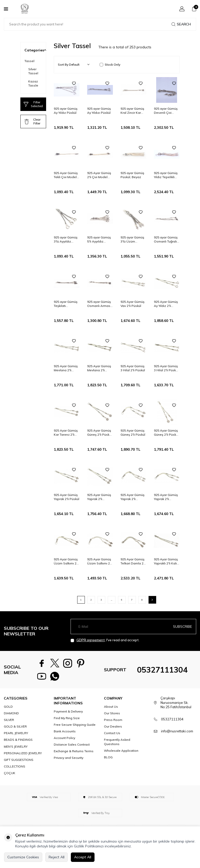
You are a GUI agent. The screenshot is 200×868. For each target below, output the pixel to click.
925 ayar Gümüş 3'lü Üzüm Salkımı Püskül (132, 239)
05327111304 (162, 671)
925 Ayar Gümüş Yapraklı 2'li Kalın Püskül (166, 561)
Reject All (57, 857)
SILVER (9, 722)
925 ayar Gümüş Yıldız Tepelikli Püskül (166, 175)
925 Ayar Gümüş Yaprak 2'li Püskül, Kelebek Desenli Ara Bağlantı (166, 497)
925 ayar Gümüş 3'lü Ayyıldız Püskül (66, 239)
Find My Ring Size (67, 720)
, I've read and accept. (105, 640)
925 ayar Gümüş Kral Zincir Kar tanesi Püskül (132, 111)
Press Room (113, 722)
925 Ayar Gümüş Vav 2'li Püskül (132, 304)
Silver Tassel (33, 71)
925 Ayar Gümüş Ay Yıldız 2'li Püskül (166, 304)
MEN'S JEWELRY (16, 749)
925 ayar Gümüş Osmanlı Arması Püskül (99, 304)
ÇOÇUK (10, 775)
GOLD (8, 709)
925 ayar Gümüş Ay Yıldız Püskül (66, 111)
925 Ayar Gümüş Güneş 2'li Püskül (133, 432)
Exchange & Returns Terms (74, 753)
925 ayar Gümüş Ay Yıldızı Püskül (99, 111)
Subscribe (183, 626)
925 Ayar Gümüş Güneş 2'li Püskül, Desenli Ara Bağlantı (167, 433)
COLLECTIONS (15, 768)
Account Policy (64, 740)
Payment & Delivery (68, 713)
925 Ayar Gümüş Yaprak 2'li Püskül (66, 497)
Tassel (29, 61)
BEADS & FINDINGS (18, 742)
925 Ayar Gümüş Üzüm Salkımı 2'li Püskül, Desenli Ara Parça (100, 561)
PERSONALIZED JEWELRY (23, 755)
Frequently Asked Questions (117, 744)
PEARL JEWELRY (16, 735)
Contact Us (112, 735)
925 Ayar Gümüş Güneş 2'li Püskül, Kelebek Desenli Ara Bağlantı (100, 433)
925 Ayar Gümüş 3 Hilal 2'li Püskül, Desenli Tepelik (166, 368)
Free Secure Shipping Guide (75, 727)
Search (181, 24)
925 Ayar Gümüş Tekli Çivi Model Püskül (66, 175)
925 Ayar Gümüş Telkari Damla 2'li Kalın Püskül (133, 561)
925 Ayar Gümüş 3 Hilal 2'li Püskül (133, 368)
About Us (111, 709)
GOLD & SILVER (15, 728)
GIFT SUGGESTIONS (19, 762)
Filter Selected (33, 104)
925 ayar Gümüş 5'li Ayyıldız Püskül (99, 239)
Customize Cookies (23, 857)
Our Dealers (113, 728)
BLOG (108, 759)
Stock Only (110, 65)
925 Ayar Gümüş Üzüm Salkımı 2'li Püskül (66, 561)
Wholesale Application (121, 753)
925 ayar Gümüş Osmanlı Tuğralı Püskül (166, 239)
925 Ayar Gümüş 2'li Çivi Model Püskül (99, 175)
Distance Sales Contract (72, 746)
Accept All (83, 857)
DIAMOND (11, 715)
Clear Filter (32, 121)
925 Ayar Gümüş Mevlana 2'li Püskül (99, 368)
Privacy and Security (69, 760)
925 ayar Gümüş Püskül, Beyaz (132, 175)
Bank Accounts (65, 733)
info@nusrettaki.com (177, 733)
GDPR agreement (91, 640)
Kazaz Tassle (33, 83)
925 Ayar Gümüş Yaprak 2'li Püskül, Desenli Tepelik (132, 497)
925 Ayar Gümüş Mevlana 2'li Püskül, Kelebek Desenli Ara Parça (66, 368)
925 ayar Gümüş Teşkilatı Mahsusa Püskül (66, 304)
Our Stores (112, 715)
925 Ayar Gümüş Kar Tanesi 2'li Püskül (66, 433)
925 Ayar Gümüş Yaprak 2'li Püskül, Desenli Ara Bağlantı (99, 497)
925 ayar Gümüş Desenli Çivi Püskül (166, 111)
